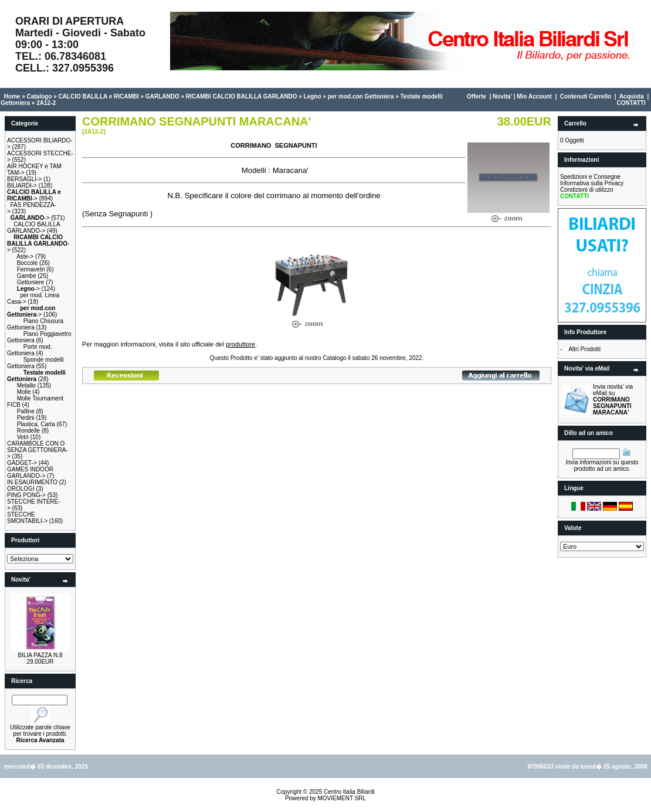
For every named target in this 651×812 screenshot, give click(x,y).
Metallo (26, 385)
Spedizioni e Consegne (590, 177)
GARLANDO (162, 96)
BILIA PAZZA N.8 (40, 655)
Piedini (26, 418)
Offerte (477, 96)
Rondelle (28, 431)
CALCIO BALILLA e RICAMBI (98, 96)
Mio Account (534, 96)
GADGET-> (22, 463)
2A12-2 (46, 103)
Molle (24, 392)
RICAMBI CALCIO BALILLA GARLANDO (242, 96)
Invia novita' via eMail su (613, 400)
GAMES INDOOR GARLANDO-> (30, 473)
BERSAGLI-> (24, 179)
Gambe (27, 276)
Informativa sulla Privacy (592, 183)
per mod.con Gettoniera (361, 96)
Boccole (28, 263)
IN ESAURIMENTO (32, 482)
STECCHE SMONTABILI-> (27, 518)
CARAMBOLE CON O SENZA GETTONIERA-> (38, 450)
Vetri (23, 437)
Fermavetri (31, 269)
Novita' (502, 96)
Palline (26, 411)
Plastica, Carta (36, 424)
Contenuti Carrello (586, 96)
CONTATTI (631, 103)
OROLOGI (21, 489)
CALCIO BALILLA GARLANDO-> (33, 227)
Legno (313, 96)
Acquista (632, 96)
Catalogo (39, 96)
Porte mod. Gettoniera (30, 350)
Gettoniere (31, 282)
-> (34, 195)
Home (12, 96)
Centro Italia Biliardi (349, 792)
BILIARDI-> (22, 186)
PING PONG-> (26, 495)
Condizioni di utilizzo (587, 190)
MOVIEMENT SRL (342, 798)
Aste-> (25, 256)
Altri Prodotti (584, 349)
